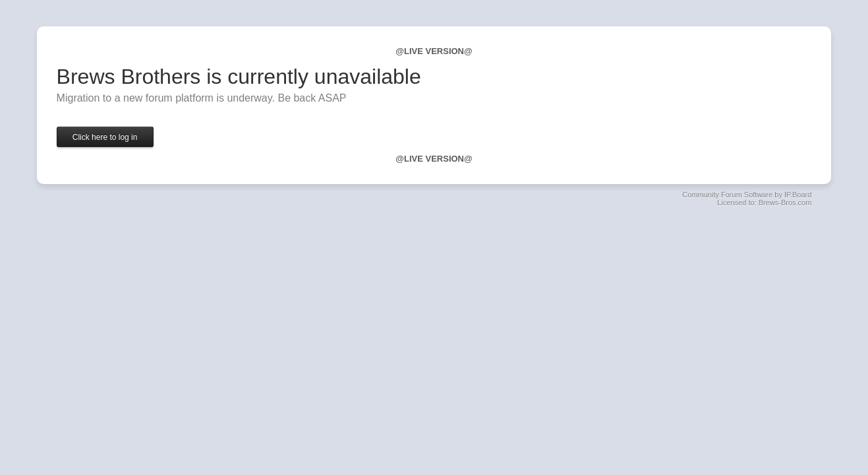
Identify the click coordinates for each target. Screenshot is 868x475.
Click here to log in (105, 137)
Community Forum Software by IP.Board (747, 195)
